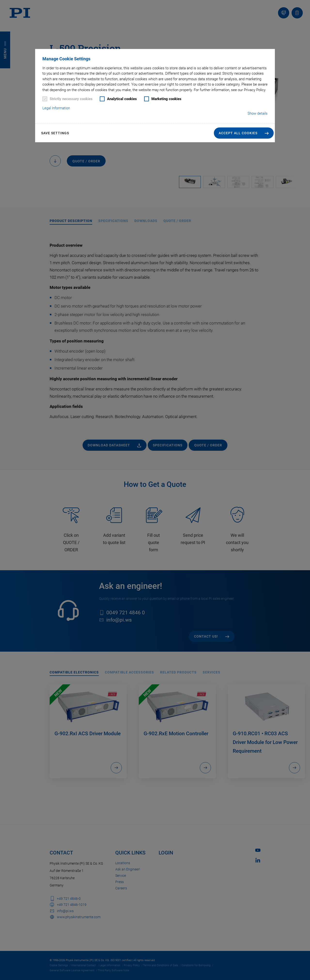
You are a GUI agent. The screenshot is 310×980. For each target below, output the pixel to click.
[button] (244, 133)
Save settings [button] (55, 133)
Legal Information (56, 108)
